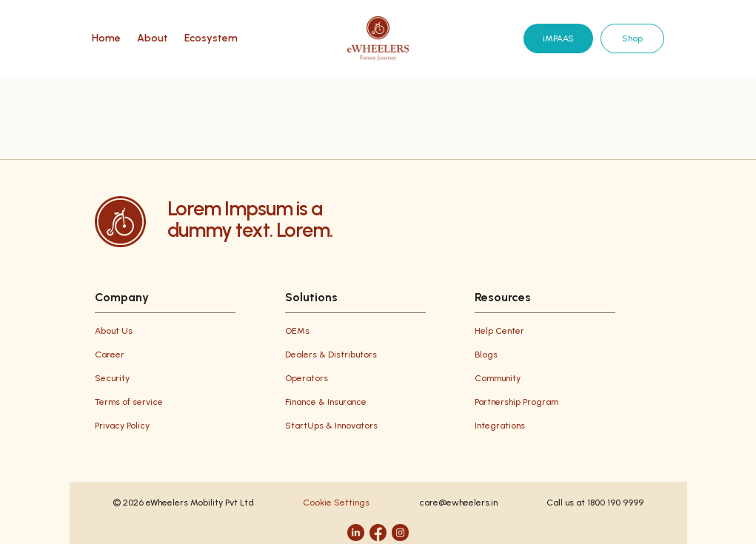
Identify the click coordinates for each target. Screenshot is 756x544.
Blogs (486, 355)
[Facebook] (378, 533)
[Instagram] (400, 533)
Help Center (499, 331)
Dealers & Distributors (331, 355)
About (153, 38)
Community (498, 378)
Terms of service (129, 402)
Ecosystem (211, 38)
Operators (307, 378)
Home (106, 38)
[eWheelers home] (378, 38)
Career (110, 355)
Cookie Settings (336, 503)
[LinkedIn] (356, 533)
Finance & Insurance (326, 402)
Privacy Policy (122, 426)
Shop (632, 38)
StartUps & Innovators (331, 426)
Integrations (500, 426)
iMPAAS (558, 38)
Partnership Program (516, 402)
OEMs (297, 331)
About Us (114, 331)
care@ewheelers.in (458, 503)
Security (112, 378)
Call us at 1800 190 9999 (595, 503)
